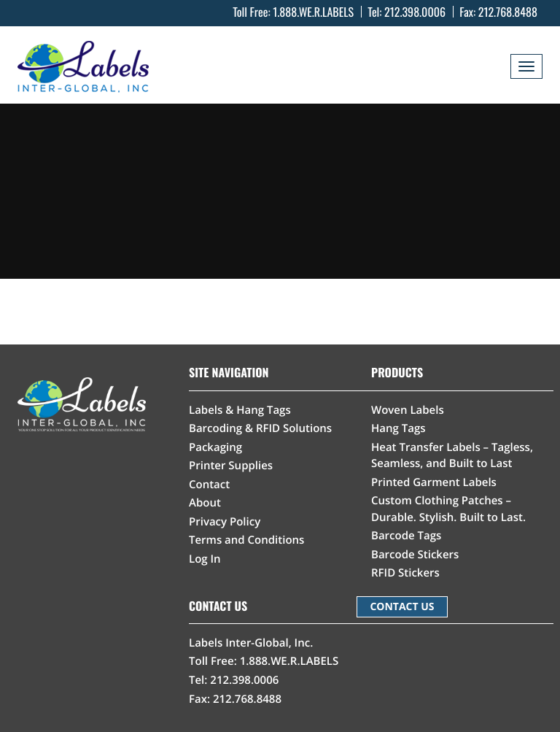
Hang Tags (398, 428)
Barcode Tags (406, 536)
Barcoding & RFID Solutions (260, 428)
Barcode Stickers (415, 555)
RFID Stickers (405, 573)
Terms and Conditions (246, 540)
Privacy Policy (225, 522)
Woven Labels (408, 410)
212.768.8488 (508, 12)
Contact (209, 485)
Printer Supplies (231, 466)
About (205, 503)
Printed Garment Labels (434, 482)
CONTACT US (402, 607)
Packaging (215, 447)
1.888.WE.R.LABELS (313, 12)
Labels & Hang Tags (240, 410)
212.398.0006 (415, 12)
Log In (205, 559)
